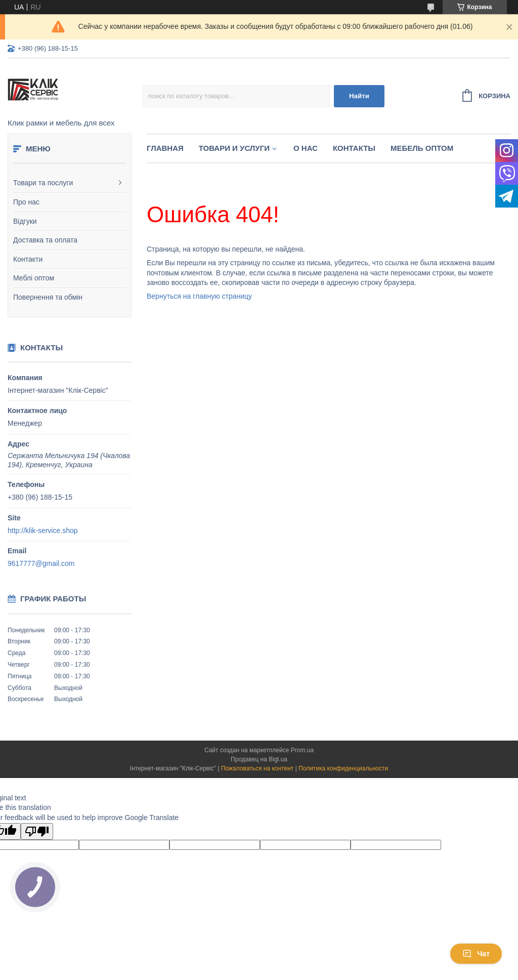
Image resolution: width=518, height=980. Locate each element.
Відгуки (25, 221)
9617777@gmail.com (41, 563)
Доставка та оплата (45, 240)
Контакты (354, 148)
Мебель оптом (422, 148)
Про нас (26, 202)
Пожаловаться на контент (257, 768)
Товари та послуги (43, 183)
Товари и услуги (234, 148)
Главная (165, 148)
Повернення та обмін (48, 297)
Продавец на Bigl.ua (259, 759)
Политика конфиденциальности (343, 768)
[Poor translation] (37, 831)
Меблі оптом (34, 278)
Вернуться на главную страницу (199, 296)
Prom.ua (302, 750)
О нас (306, 148)
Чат (476, 954)
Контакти (28, 259)
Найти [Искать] (359, 96)
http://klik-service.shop (43, 530)
